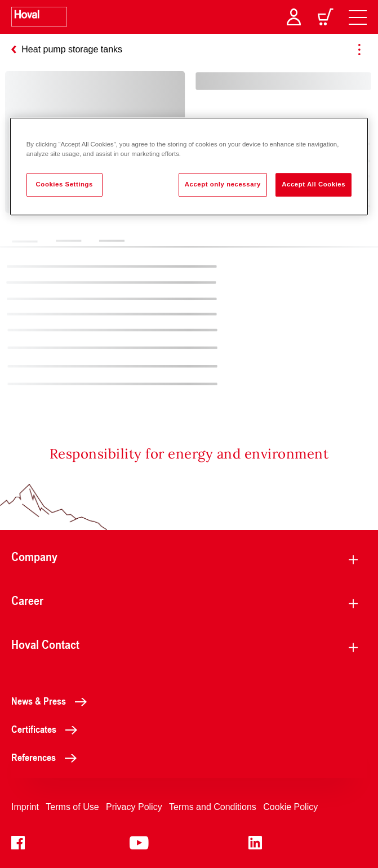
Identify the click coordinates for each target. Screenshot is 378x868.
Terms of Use (72, 807)
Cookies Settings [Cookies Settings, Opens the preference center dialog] (65, 185)
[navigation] (358, 17)
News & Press (52, 701)
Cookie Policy (290, 807)
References (47, 757)
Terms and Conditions (213, 807)
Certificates (47, 729)
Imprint (25, 807)
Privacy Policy (134, 807)
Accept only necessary (223, 185)
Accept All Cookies (313, 185)
